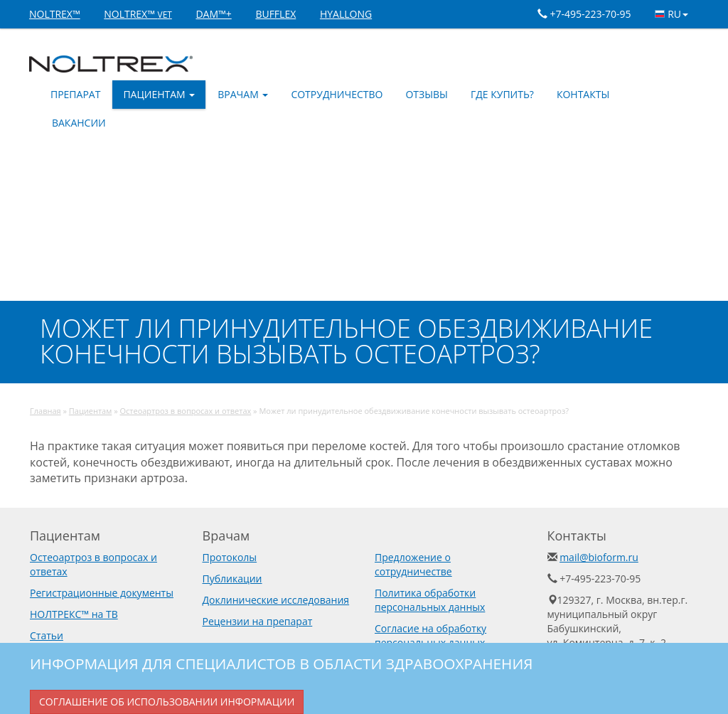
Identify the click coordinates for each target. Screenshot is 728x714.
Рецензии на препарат (258, 621)
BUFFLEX (275, 14)
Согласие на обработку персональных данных (430, 635)
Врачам (243, 94)
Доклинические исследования (276, 600)
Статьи (47, 635)
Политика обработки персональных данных (430, 600)
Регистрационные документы (102, 593)
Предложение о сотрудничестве (413, 564)
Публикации (232, 579)
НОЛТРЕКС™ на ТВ (74, 614)
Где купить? (502, 94)
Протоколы (230, 557)
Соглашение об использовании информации (167, 702)
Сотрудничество (337, 94)
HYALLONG (346, 14)
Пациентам (159, 94)
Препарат (75, 94)
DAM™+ (213, 14)
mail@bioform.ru (599, 557)
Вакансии (79, 123)
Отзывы (427, 94)
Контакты (583, 94)
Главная (45, 411)
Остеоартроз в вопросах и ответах (185, 411)
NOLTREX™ (55, 14)
